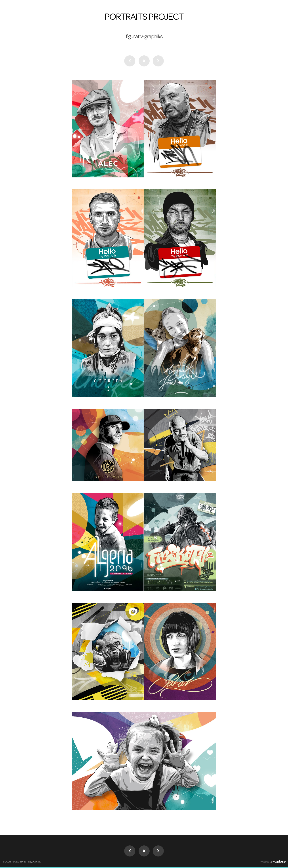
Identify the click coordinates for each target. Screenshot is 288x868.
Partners (158, 61)
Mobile (130, 61)
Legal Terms (34, 862)
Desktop (144, 61)
